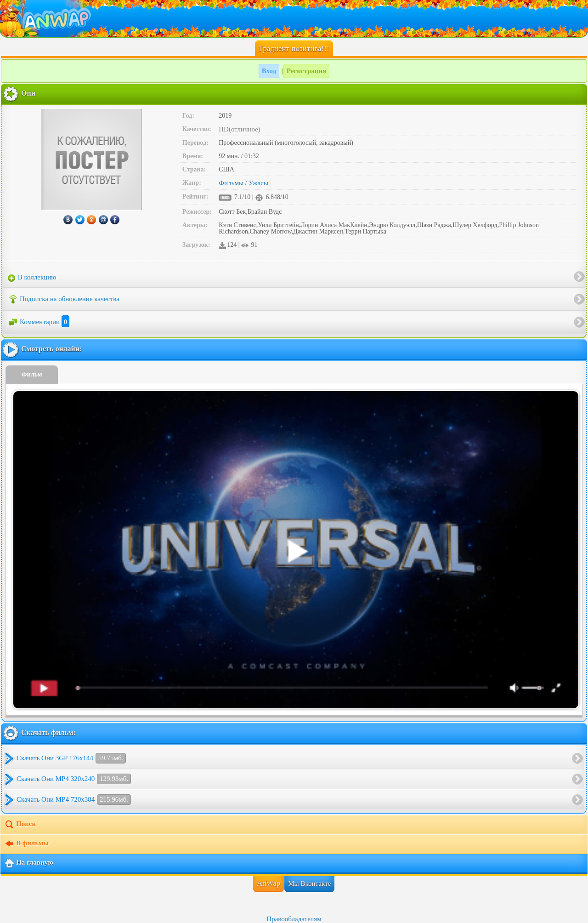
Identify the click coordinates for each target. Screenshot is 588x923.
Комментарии (39, 322)
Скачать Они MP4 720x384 (74, 800)
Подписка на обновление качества (64, 299)
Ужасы (258, 183)
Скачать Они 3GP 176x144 (71, 758)
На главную (29, 863)
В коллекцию (32, 278)
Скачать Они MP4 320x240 (74, 779)
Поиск (20, 825)
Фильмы (231, 183)
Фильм (32, 374)
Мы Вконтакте (309, 883)
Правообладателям (294, 919)
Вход (269, 71)
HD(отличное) (240, 129)
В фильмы (26, 844)
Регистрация (307, 71)
